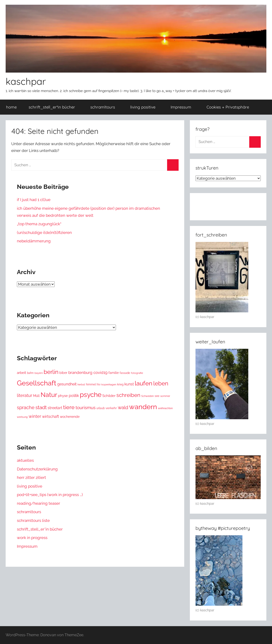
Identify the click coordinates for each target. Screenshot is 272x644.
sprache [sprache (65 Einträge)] (26, 408)
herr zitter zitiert (31, 477)
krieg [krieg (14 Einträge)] (120, 384)
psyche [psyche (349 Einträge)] (91, 395)
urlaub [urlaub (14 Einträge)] (101, 408)
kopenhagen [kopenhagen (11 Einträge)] (109, 384)
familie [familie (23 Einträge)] (114, 373)
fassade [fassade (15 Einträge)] (125, 373)
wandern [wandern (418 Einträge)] (143, 407)
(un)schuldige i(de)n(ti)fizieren (44, 233)
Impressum (184, 107)
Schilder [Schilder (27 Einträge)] (109, 396)
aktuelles (25, 460)
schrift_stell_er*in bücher (54, 107)
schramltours (105, 107)
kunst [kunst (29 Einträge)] (129, 384)
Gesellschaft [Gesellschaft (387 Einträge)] (37, 383)
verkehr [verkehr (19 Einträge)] (111, 408)
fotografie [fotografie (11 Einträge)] (137, 373)
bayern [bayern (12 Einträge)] (39, 373)
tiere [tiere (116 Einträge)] (69, 407)
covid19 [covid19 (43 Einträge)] (100, 372)
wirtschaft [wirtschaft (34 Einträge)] (50, 417)
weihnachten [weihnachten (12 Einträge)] (165, 408)
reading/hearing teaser (38, 503)
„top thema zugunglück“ (39, 224)
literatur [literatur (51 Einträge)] (25, 395)
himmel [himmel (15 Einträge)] (91, 384)
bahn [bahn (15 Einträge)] (30, 373)
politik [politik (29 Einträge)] (74, 396)
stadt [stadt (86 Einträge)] (41, 407)
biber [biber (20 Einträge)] (63, 373)
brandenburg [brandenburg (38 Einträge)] (80, 372)
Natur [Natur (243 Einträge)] (49, 395)
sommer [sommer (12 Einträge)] (165, 396)
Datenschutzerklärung (37, 469)
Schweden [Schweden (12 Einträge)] (147, 396)
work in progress (32, 538)
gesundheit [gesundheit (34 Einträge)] (67, 384)
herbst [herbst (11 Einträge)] (81, 384)
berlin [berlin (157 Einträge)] (51, 372)
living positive (145, 107)
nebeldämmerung (34, 241)
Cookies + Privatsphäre (230, 107)
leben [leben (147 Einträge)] (161, 384)
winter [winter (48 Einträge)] (35, 416)
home (11, 107)
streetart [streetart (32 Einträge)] (55, 408)
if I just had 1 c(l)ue (34, 200)
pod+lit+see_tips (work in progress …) (50, 495)
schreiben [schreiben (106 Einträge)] (128, 395)
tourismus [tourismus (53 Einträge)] (86, 408)
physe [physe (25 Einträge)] (63, 396)
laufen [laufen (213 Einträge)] (144, 383)
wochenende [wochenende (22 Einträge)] (70, 417)
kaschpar (26, 81)
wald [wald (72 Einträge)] (123, 407)
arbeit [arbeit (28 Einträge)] (21, 373)
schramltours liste (33, 520)
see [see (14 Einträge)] (157, 396)
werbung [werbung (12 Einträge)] (22, 417)
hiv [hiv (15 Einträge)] (99, 384)
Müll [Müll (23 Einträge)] (36, 396)
